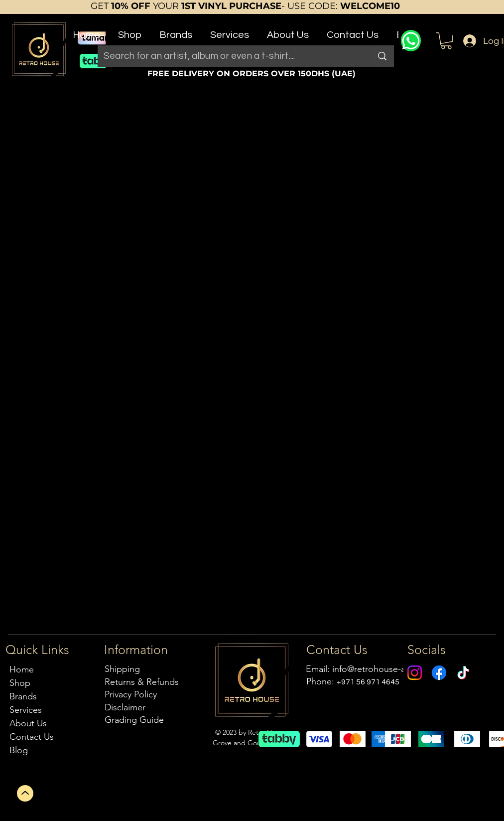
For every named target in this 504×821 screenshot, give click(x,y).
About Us (28, 723)
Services (26, 710)
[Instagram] (415, 673)
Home (22, 669)
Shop (20, 683)
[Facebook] (439, 673)
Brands (23, 696)
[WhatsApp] (411, 41)
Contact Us (32, 737)
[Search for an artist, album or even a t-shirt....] (227, 56)
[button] (130, 31)
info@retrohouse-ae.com (381, 669)
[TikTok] (463, 673)
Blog (19, 750)
